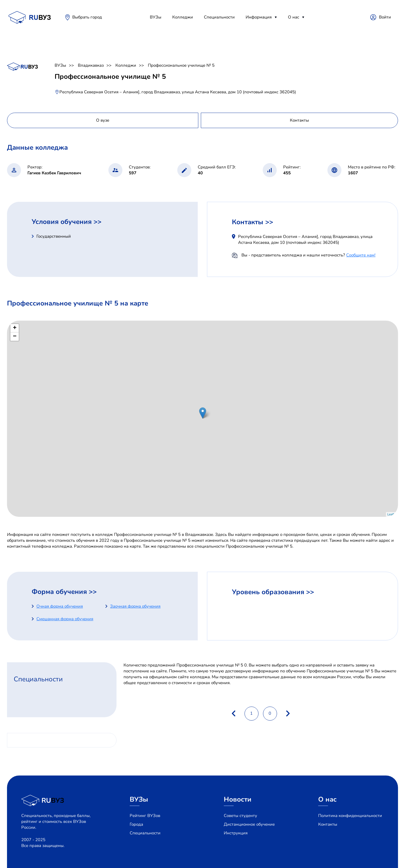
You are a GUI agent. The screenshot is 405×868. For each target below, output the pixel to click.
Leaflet (392, 514)
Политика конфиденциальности (350, 816)
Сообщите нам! (361, 255)
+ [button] (15, 328)
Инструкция (236, 833)
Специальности (219, 17)
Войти (385, 17)
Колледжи (183, 17)
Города (136, 824)
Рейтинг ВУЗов (145, 816)
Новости (238, 799)
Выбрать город (87, 17)
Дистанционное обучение (249, 824)
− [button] (15, 337)
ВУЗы (156, 17)
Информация (259, 17)
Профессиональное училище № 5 (181, 65)
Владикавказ (91, 65)
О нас (294, 17)
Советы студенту (240, 816)
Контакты (328, 824)
